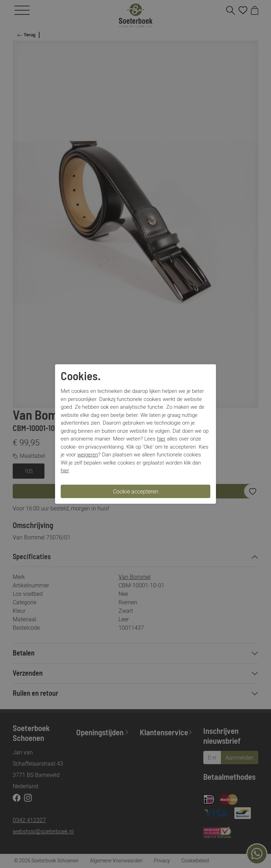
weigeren (88, 454)
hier (161, 438)
